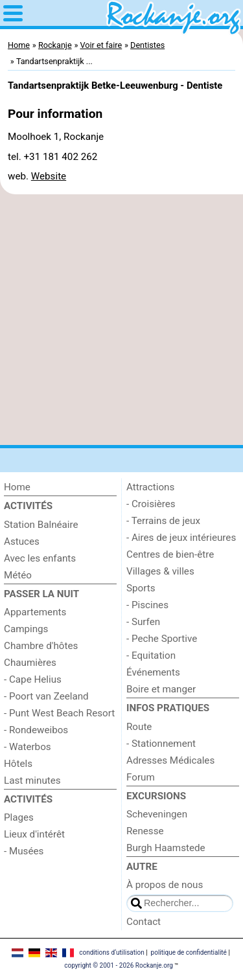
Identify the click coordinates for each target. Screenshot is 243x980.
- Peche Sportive (162, 639)
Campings (26, 629)
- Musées (24, 851)
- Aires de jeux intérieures (181, 538)
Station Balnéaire (41, 525)
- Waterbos (28, 747)
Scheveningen (157, 814)
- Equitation (151, 655)
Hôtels (18, 764)
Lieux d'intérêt (34, 834)
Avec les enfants (40, 558)
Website (49, 176)
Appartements (35, 612)
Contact (144, 922)
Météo (18, 575)
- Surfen (143, 622)
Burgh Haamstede (166, 848)
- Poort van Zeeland (46, 696)
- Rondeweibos (36, 730)
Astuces (22, 541)
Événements (153, 672)
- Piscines (147, 605)
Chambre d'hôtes (41, 646)
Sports (141, 588)
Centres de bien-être (170, 554)
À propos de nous (165, 885)
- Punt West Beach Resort (59, 713)
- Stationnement (161, 744)
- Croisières (151, 504)
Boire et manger (161, 689)
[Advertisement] (121, 320)
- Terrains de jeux (163, 521)
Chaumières (30, 663)
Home (17, 487)
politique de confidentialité (189, 952)
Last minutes (32, 781)
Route (139, 727)
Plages (19, 817)
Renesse (145, 831)
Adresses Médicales (170, 760)
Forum (141, 777)
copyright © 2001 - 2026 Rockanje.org (119, 965)
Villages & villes (160, 571)
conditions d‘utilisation (111, 952)
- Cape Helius (33, 679)
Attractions (150, 487)
